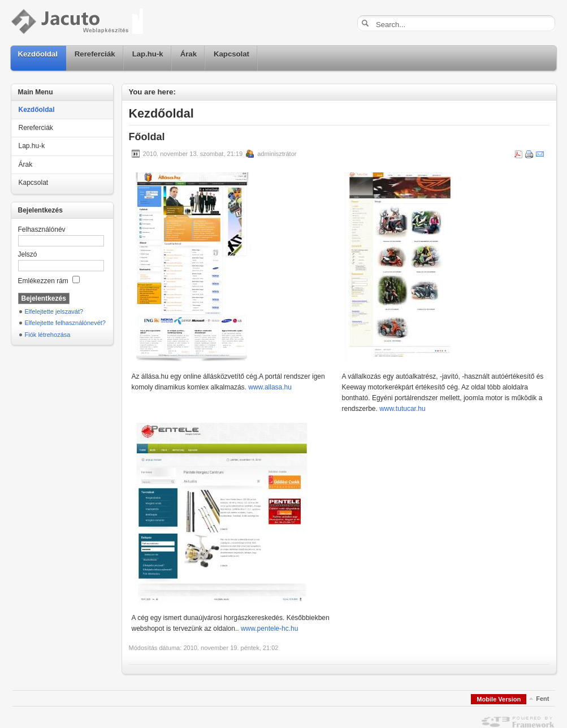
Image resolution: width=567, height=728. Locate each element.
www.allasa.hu (270, 387)
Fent (542, 699)
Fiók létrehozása (48, 335)
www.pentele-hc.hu (269, 629)
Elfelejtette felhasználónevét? (66, 323)
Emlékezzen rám (49, 281)
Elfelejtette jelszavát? (54, 311)
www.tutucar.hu (402, 409)
